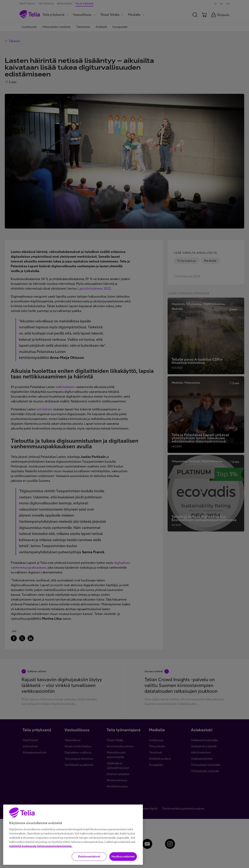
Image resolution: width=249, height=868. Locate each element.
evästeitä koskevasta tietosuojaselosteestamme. (41, 856)
